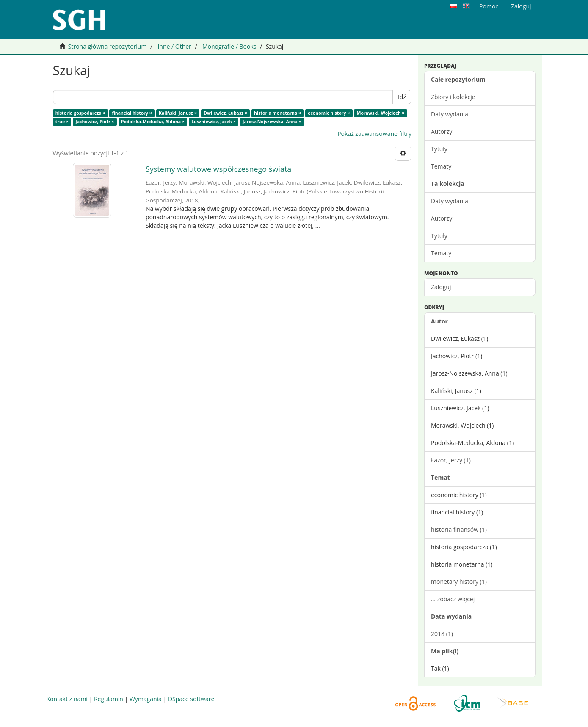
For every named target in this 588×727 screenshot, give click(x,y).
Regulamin (109, 699)
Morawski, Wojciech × (381, 113)
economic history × (329, 113)
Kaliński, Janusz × (178, 113)
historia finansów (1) (459, 529)
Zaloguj (441, 287)
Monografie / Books (229, 46)
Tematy (441, 166)
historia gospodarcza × (80, 113)
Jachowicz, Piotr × (95, 122)
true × (62, 122)
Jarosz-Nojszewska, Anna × (272, 122)
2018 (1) (442, 634)
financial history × (132, 113)
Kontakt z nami (67, 699)
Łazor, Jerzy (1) (451, 460)
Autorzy (442, 131)
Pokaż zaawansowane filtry (374, 134)
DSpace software (191, 699)
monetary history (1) (459, 582)
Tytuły (439, 149)
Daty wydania (450, 114)
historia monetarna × (277, 113)
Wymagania (146, 699)
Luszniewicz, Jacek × (214, 122)
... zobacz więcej (453, 599)
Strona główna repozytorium (108, 46)
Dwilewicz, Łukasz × (225, 113)
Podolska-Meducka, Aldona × (153, 122)
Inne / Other (174, 46)
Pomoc (489, 6)
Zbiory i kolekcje (453, 97)
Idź (402, 97)
